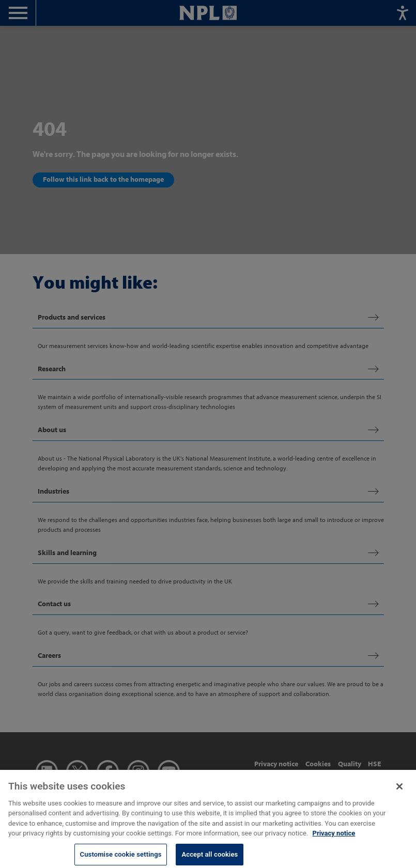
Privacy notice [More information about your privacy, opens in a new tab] (334, 837)
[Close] (399, 791)
